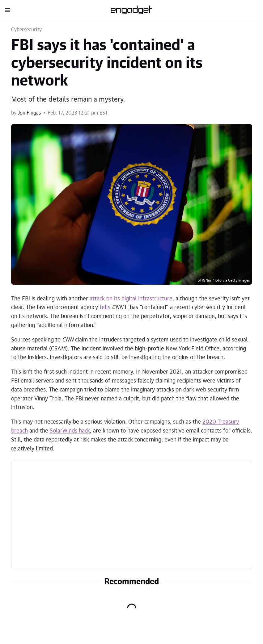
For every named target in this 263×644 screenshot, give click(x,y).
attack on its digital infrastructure (131, 299)
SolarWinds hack (70, 431)
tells (105, 307)
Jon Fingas (29, 113)
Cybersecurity (27, 30)
